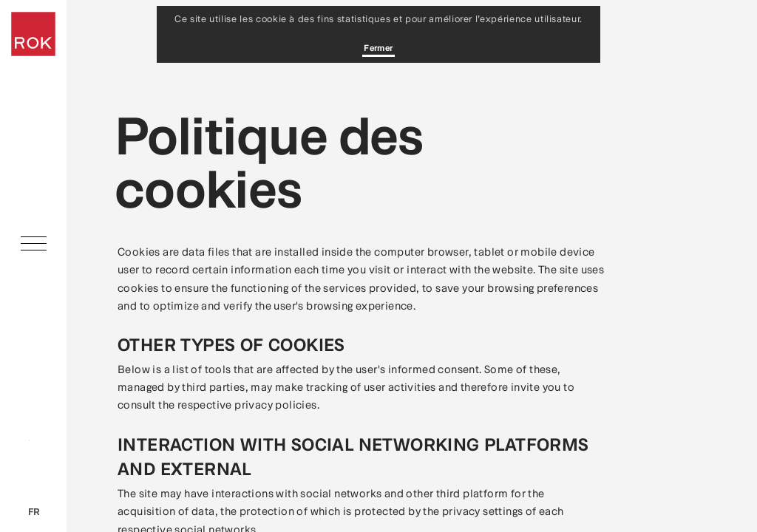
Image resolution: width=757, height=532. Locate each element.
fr (34, 512)
